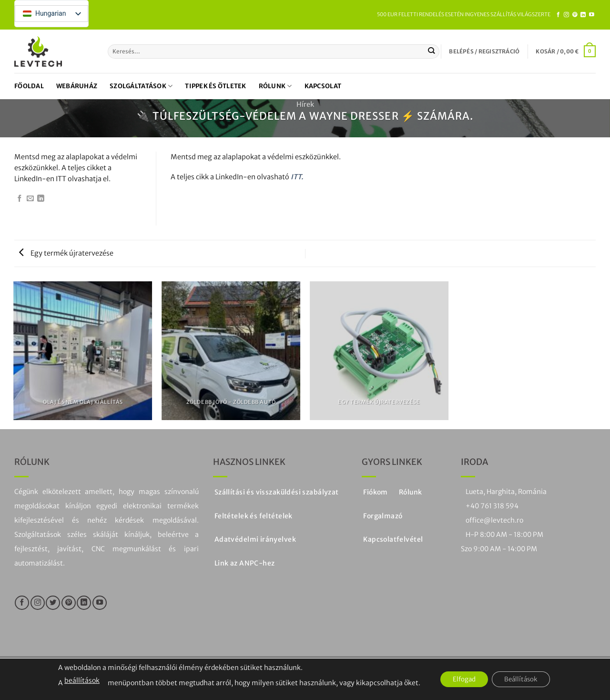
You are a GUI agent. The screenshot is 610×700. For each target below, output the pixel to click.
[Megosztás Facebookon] (20, 199)
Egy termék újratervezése (66, 253)
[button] (484, 51)
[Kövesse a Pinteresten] (575, 15)
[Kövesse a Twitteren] (53, 603)
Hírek (305, 104)
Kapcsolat (323, 86)
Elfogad (462, 679)
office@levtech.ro (494, 520)
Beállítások (523, 679)
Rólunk (275, 86)
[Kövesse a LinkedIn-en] (583, 15)
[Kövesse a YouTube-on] (592, 15)
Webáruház (77, 86)
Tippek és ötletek (215, 86)
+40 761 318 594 (492, 506)
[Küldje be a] (432, 51)
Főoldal (29, 86)
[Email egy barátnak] (30, 199)
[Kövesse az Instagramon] (566, 15)
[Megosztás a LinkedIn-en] (41, 199)
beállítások (77, 680)
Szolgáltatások (141, 86)
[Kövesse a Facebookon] (558, 15)
